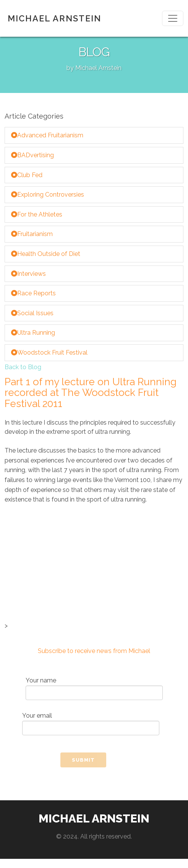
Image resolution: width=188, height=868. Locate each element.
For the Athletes (37, 214)
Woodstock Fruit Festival (49, 353)
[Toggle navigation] (173, 18)
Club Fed (27, 175)
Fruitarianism (32, 234)
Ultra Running (33, 333)
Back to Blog (23, 367)
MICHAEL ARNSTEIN (54, 18)
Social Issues (32, 313)
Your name (94, 688)
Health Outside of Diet (46, 254)
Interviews (28, 274)
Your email (91, 724)
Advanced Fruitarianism (47, 135)
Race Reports (33, 293)
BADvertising (32, 155)
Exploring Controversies (48, 195)
